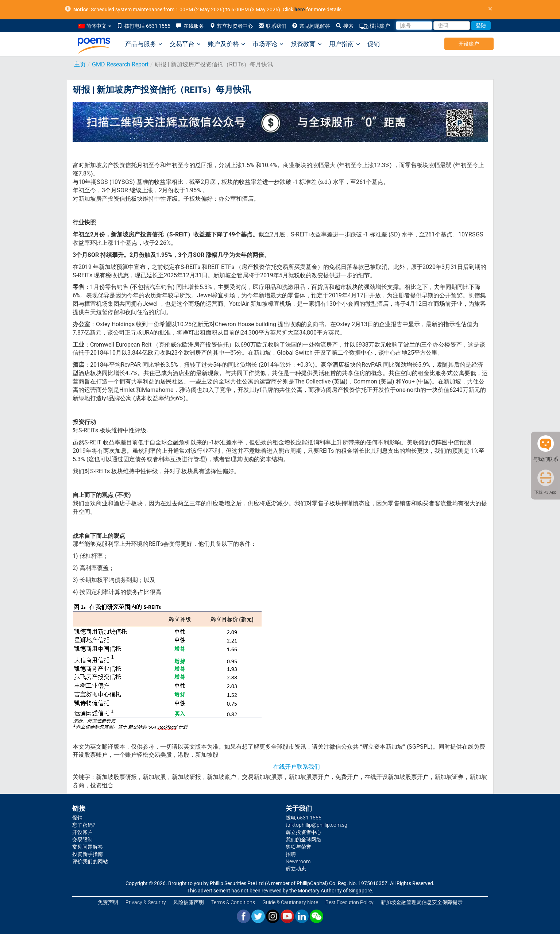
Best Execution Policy (349, 902)
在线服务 (190, 26)
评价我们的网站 (90, 861)
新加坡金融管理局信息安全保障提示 (422, 902)
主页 (80, 64)
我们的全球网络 (304, 840)
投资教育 (306, 44)
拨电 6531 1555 (304, 818)
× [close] (490, 9)
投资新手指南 (88, 854)
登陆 (481, 26)
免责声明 (108, 902)
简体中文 (95, 26)
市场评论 (268, 44)
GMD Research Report (120, 64)
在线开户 (285, 767)
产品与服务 (144, 44)
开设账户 (469, 44)
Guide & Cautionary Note (290, 902)
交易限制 (82, 840)
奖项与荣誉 (298, 847)
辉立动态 (296, 869)
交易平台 (185, 44)
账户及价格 (227, 44)
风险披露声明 (189, 902)
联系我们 (273, 26)
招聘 (291, 854)
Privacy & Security (146, 902)
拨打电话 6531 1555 (144, 26)
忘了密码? (84, 825)
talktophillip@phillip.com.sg (316, 825)
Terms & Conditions (233, 902)
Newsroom (298, 861)
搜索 (345, 26)
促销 (374, 44)
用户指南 (345, 44)
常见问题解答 (311, 26)
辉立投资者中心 (231, 26)
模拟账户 (375, 26)
